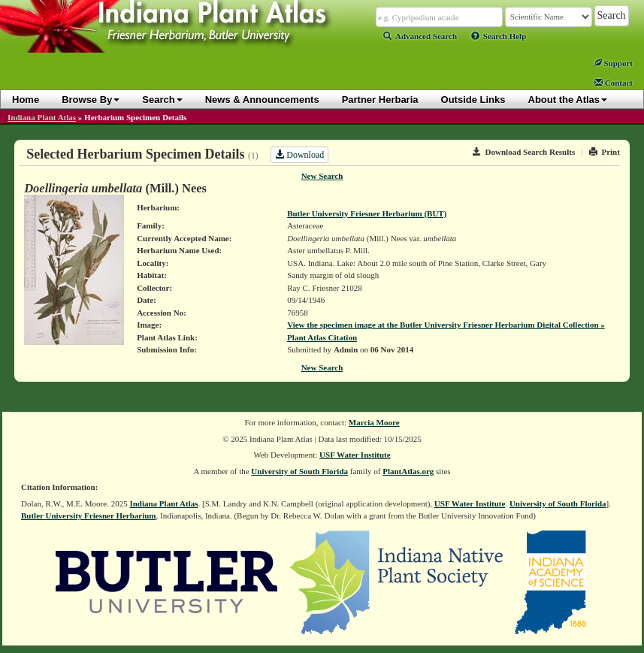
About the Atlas (568, 100)
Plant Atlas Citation (322, 337)
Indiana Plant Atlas (42, 117)
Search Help (499, 36)
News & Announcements (262, 100)
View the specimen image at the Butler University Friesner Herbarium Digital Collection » (446, 325)
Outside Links (473, 100)
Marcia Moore (374, 422)
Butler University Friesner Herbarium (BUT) (367, 213)
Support (613, 63)
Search (162, 100)
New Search (322, 176)
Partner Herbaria (380, 100)
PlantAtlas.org (408, 471)
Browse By (91, 100)
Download (299, 155)
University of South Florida (299, 471)
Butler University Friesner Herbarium (89, 515)
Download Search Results (524, 152)
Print (605, 152)
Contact (614, 83)
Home (26, 100)
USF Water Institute (355, 455)
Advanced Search (420, 36)
